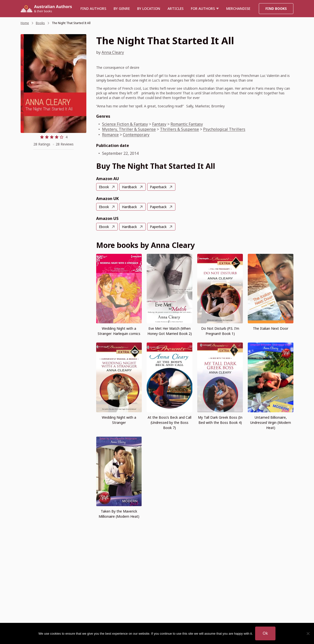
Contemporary (136, 135)
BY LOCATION (149, 8)
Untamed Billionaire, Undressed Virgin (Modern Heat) (271, 422)
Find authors (93, 8)
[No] (308, 633)
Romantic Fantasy (187, 124)
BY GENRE (122, 8)
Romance (110, 135)
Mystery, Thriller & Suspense (129, 129)
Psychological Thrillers (224, 129)
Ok (265, 633)
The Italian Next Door (271, 328)
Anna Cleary (113, 52)
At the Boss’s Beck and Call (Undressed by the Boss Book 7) (170, 422)
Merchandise (238, 8)
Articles (176, 8)
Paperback (158, 187)
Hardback (129, 187)
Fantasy (159, 124)
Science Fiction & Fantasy (125, 124)
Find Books (276, 8)
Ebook (104, 187)
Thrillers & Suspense (179, 129)
